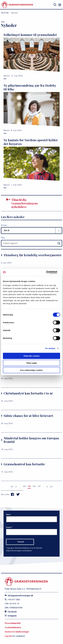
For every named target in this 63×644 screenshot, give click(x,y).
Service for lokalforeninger (17, 632)
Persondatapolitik (13, 623)
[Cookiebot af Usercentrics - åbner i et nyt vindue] (49, 272)
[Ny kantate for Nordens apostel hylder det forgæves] (32, 162)
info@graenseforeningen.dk (19, 596)
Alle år (7, 230)
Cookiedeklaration (13, 627)
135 (29, 486)
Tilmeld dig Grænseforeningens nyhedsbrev (25, 203)
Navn (8, 515)
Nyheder (14, 13)
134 (24, 486)
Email (9, 527)
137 (39, 486)
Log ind (8, 636)
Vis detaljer (50, 348)
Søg (3, 238)
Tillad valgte (31, 363)
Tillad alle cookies (31, 356)
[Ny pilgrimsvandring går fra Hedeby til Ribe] (32, 108)
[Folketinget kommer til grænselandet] (32, 55)
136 (34, 486)
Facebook (11, 612)
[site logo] (17, 5)
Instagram (11, 616)
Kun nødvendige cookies (31, 370)
